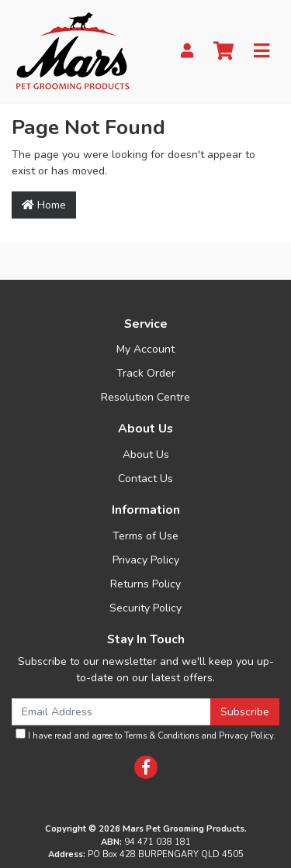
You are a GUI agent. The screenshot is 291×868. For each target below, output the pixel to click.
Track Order (146, 373)
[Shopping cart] (223, 52)
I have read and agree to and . (145, 735)
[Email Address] (111, 712)
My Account (145, 349)
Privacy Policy (146, 560)
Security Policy (145, 608)
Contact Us (145, 479)
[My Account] (187, 52)
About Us (146, 455)
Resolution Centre (145, 397)
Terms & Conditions (161, 736)
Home (44, 205)
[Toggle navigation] (262, 52)
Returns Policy (145, 584)
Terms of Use (145, 536)
